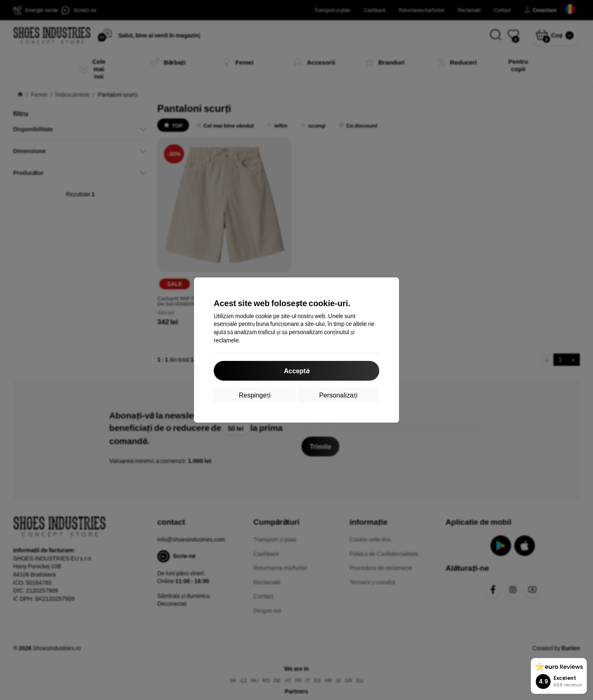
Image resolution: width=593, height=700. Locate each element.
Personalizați (338, 395)
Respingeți (255, 395)
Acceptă (296, 371)
